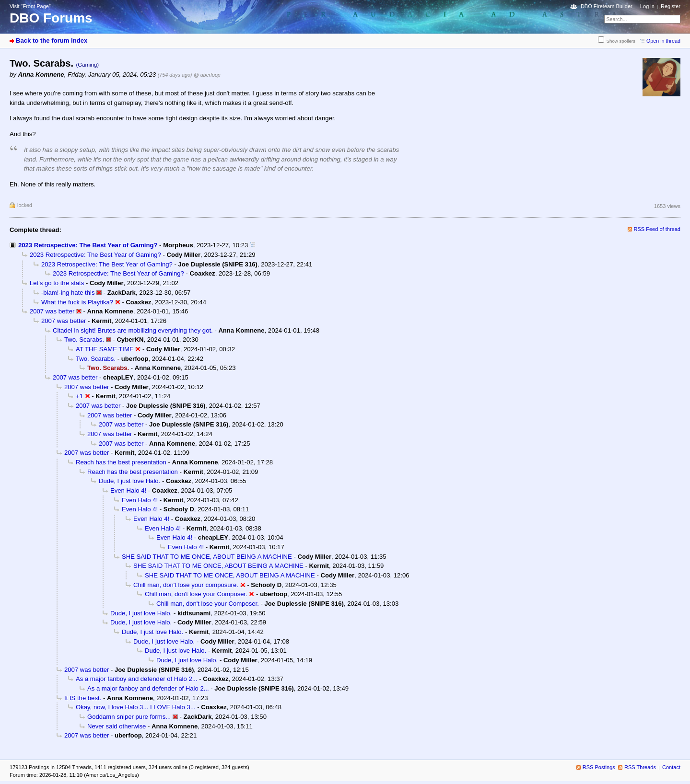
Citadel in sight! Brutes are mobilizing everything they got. (133, 330)
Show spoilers (621, 41)
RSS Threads (640, 767)
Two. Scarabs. (84, 340)
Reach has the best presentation (121, 462)
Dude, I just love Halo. (129, 481)
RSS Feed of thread (657, 229)
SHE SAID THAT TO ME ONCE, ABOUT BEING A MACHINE (207, 557)
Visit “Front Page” (30, 6)
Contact (671, 767)
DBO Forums (51, 18)
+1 (79, 396)
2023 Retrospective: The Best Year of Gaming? (88, 245)
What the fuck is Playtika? (77, 302)
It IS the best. (83, 698)
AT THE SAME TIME (105, 349)
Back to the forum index (52, 40)
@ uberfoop (207, 75)
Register (671, 6)
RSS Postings (599, 767)
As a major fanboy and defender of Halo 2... (137, 679)
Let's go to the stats (57, 283)
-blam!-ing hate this (68, 293)
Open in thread (663, 41)
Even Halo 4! (128, 490)
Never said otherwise (117, 726)
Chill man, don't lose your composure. (186, 585)
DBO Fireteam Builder (607, 6)
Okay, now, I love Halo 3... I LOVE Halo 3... (136, 707)
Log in (647, 6)
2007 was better (52, 311)
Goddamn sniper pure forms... (129, 717)
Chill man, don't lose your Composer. (196, 594)
